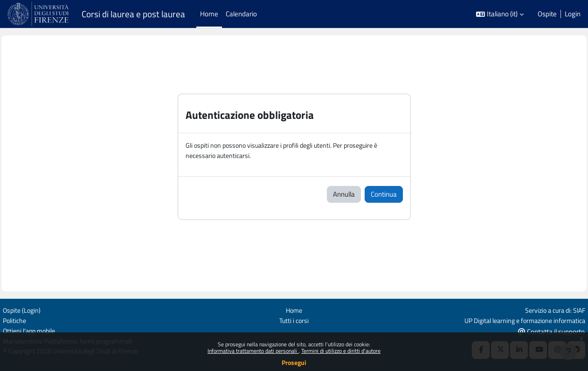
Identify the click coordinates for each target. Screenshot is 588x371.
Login (573, 14)
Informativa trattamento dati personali (253, 351)
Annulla (344, 195)
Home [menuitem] (209, 14)
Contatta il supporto (547, 331)
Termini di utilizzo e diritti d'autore (341, 351)
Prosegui (294, 362)
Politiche (20, 319)
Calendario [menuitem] (241, 14)
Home (294, 309)
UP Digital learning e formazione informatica (516, 319)
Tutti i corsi (294, 319)
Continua (384, 195)
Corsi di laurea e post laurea (133, 14)
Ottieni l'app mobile (35, 330)
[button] (500, 14)
